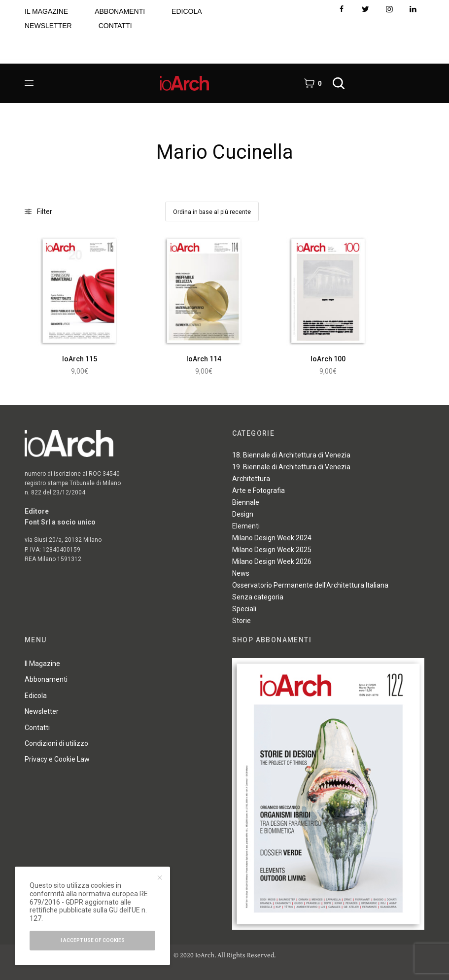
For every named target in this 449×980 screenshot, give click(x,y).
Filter (38, 211)
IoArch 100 (328, 359)
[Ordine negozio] (212, 211)
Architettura (251, 479)
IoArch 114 (204, 359)
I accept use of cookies (93, 940)
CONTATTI (115, 26)
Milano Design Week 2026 (272, 561)
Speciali (244, 609)
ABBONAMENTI (120, 11)
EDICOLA (187, 11)
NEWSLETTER (48, 26)
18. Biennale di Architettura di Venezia (291, 455)
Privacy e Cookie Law (57, 759)
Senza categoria (258, 597)
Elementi (246, 526)
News (241, 573)
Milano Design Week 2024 (272, 538)
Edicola (36, 696)
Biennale (246, 502)
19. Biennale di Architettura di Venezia (291, 467)
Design (243, 514)
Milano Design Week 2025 (272, 550)
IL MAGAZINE (46, 11)
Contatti (37, 728)
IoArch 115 (80, 359)
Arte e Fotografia (259, 490)
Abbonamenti (46, 679)
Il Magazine (42, 664)
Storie (242, 621)
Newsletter (42, 711)
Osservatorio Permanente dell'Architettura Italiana (310, 585)
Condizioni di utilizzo (56, 743)
